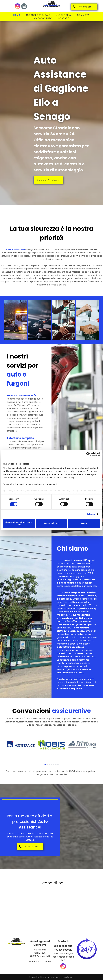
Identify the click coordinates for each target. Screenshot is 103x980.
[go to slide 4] (51, 765)
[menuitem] (17, 15)
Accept (84, 523)
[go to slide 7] (58, 765)
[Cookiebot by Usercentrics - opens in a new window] (88, 454)
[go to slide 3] (49, 765)
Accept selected (51, 523)
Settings (91, 514)
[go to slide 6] (56, 765)
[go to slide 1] (45, 765)
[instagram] (18, 7)
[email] (24, 7)
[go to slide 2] (47, 765)
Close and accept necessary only (19, 523)
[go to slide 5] (54, 765)
